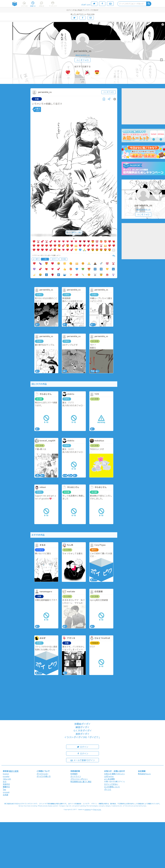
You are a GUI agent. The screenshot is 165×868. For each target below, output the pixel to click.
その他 (63, 259)
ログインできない (111, 784)
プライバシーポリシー (79, 779)
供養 (37, 99)
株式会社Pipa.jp (144, 774)
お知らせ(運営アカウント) (114, 774)
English (6, 774)
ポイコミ (108, 789)
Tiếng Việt (7, 779)
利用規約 (74, 774)
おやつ (54, 259)
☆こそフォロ (82, 60)
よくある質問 (109, 779)
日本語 (5, 795)
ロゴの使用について (112, 787)
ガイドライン (76, 776)
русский (6, 792)
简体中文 (6, 784)
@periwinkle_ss (83, 55)
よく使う (36, 259)
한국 (5, 782)
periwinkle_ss (83, 51)
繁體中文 (6, 787)
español (6, 776)
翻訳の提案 (14, 771)
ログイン (82, 747)
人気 (45, 259)
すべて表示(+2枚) (74, 232)
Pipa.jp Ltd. (97, 809)
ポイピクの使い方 (44, 776)
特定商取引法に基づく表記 (81, 782)
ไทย (4, 790)
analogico (88, 809)
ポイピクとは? (42, 774)
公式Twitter (109, 776)
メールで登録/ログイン (83, 760)
